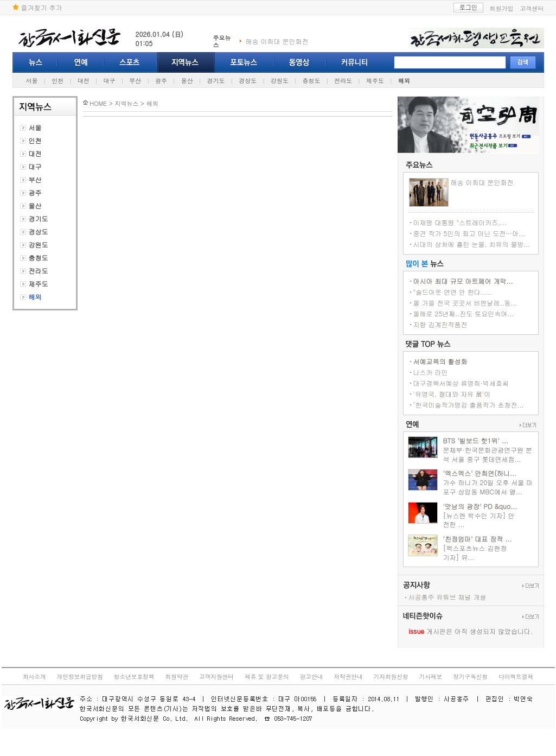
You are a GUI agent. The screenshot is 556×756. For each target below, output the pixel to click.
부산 (135, 81)
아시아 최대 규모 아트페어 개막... (463, 281)
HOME (98, 103)
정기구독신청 (470, 676)
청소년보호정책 (134, 676)
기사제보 (431, 676)
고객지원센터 (216, 676)
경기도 (216, 81)
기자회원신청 (391, 676)
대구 (110, 81)
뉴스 (35, 62)
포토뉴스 (245, 62)
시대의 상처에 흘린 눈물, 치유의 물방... (472, 244)
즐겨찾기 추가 (37, 7)
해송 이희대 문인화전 (277, 41)
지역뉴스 (186, 62)
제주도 (375, 81)
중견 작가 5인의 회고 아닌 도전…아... (469, 233)
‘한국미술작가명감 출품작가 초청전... (469, 405)
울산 (187, 81)
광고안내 (312, 676)
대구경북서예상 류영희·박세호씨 (461, 383)
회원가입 (502, 8)
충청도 (312, 81)
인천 (57, 81)
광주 (161, 81)
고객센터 (532, 8)
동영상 (301, 62)
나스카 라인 (431, 372)
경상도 (248, 81)
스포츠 (131, 62)
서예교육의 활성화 (440, 361)
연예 (81, 62)
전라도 (343, 81)
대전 (84, 81)
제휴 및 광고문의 (267, 676)
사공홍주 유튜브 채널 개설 (448, 597)
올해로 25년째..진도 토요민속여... (464, 313)
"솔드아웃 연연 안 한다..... (453, 292)
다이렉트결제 (516, 676)
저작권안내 (348, 676)
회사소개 (34, 676)
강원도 (280, 81)
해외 (404, 81)
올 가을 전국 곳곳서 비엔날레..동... (465, 303)
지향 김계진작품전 (440, 324)
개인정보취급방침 (80, 676)
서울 (32, 81)
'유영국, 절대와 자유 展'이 (452, 394)
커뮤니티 (354, 62)
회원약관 (177, 676)
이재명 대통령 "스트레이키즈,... (460, 222)
